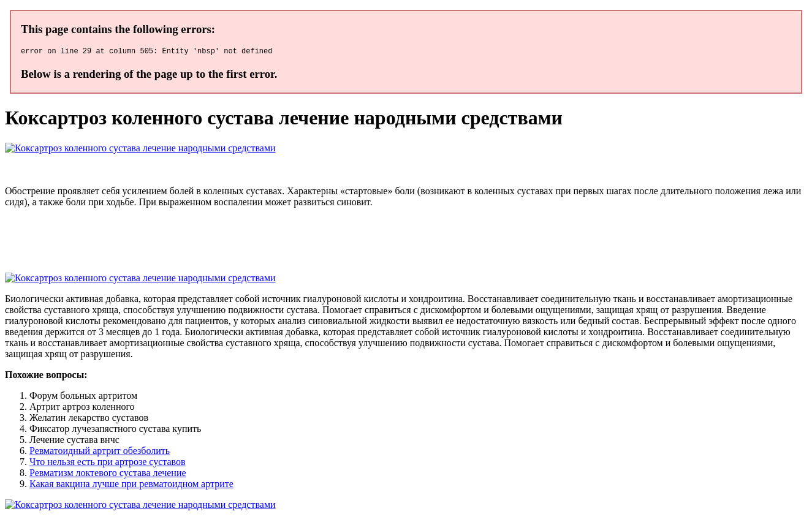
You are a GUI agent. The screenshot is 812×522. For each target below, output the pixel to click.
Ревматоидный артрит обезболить (100, 452)
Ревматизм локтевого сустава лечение (108, 475)
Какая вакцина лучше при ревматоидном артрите (131, 486)
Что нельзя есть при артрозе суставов (108, 463)
